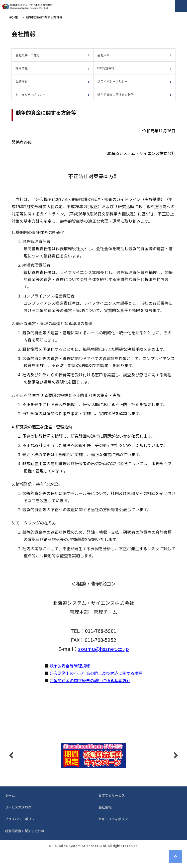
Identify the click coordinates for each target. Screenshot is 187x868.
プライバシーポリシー (112, 81)
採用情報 (22, 68)
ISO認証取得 (106, 68)
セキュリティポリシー (31, 94)
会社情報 (105, 807)
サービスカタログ (18, 807)
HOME (13, 17)
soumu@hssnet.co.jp (104, 648)
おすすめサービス (112, 795)
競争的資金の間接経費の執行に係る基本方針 (90, 680)
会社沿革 (103, 54)
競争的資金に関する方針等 (115, 94)
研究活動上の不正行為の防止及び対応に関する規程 (96, 673)
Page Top (177, 858)
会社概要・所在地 (28, 54)
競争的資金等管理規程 (69, 666)
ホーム (10, 795)
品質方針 (22, 81)
